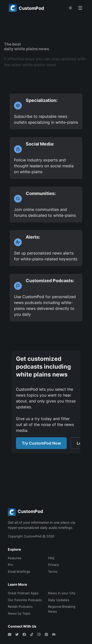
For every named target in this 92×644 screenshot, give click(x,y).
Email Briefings (19, 571)
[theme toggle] (70, 8)
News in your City (62, 593)
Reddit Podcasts (20, 607)
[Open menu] (80, 8)
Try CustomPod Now (41, 443)
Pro (10, 565)
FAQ (51, 558)
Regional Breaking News (62, 609)
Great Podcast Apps (23, 593)
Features (15, 558)
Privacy (53, 565)
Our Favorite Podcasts (25, 600)
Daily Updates (59, 600)
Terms (53, 571)
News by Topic (19, 613)
